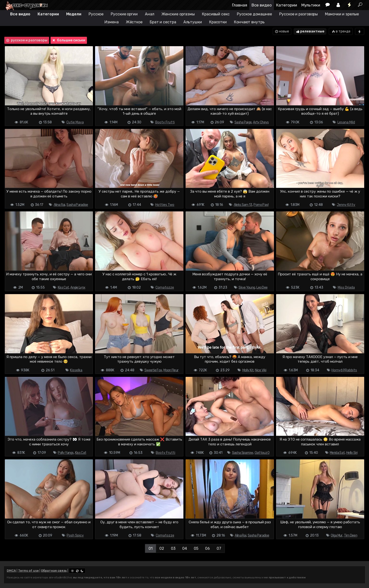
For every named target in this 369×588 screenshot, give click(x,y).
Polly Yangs (66, 453)
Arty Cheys (261, 122)
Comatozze (165, 288)
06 (207, 548)
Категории (287, 5)
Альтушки (193, 22)
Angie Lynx (78, 288)
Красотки (218, 22)
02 (162, 548)
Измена (111, 22)
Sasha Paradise (77, 205)
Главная (240, 5)
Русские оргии (124, 14)
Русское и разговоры (298, 14)
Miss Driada (346, 288)
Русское (96, 14)
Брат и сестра (163, 22)
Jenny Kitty (346, 205)
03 (173, 548)
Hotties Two (165, 205)
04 (185, 548)
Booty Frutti (165, 122)
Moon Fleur (171, 370)
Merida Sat (337, 453)
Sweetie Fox (153, 370)
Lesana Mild (346, 122)
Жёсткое (134, 22)
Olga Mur (337, 535)
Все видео (262, 5)
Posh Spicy (75, 535)
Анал (150, 14)
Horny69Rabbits (344, 370)
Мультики (311, 5)
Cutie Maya (75, 122)
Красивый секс (216, 14)
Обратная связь (54, 571)
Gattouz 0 (262, 453)
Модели (74, 14)
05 (196, 548)
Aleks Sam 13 (243, 205)
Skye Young (247, 288)
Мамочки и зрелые (342, 14)
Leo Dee (262, 288)
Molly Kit (248, 370)
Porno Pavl (261, 205)
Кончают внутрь (249, 22)
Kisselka (76, 370)
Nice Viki (261, 370)
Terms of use (28, 571)
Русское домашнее (254, 14)
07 (219, 548)
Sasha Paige (243, 122)
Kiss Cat (63, 288)
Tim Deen (351, 535)
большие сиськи (68, 40)
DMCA (11, 571)
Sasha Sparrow (243, 453)
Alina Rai (59, 205)
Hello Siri (352, 453)
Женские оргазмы (178, 14)
